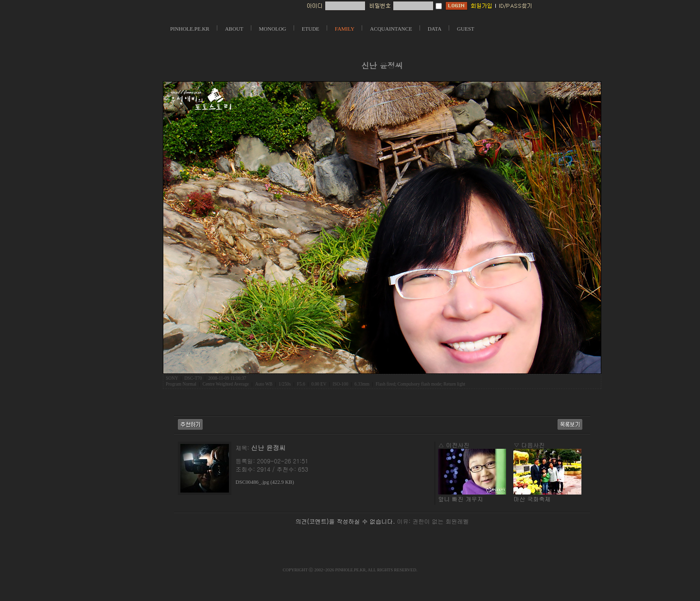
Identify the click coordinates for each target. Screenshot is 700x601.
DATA (435, 29)
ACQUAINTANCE (391, 29)
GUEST (465, 29)
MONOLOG (273, 29)
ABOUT (234, 29)
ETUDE (311, 29)
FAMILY (345, 29)
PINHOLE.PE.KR (190, 29)
